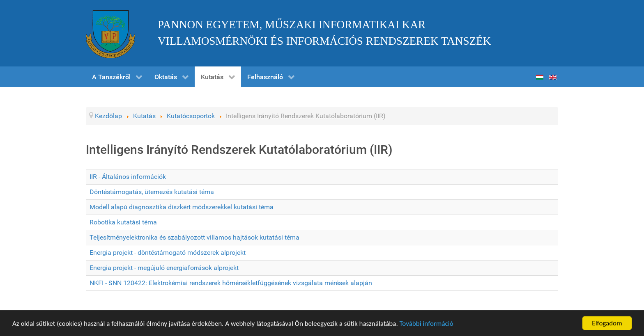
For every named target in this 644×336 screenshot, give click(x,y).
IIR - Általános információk (128, 177)
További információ (427, 324)
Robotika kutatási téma (123, 222)
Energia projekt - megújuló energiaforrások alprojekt (164, 268)
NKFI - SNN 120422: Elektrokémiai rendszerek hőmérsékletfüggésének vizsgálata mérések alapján (231, 283)
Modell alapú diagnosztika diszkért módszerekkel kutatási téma (182, 207)
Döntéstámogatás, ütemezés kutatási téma (152, 192)
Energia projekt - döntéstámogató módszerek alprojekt (168, 253)
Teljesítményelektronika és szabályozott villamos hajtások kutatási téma (194, 237)
